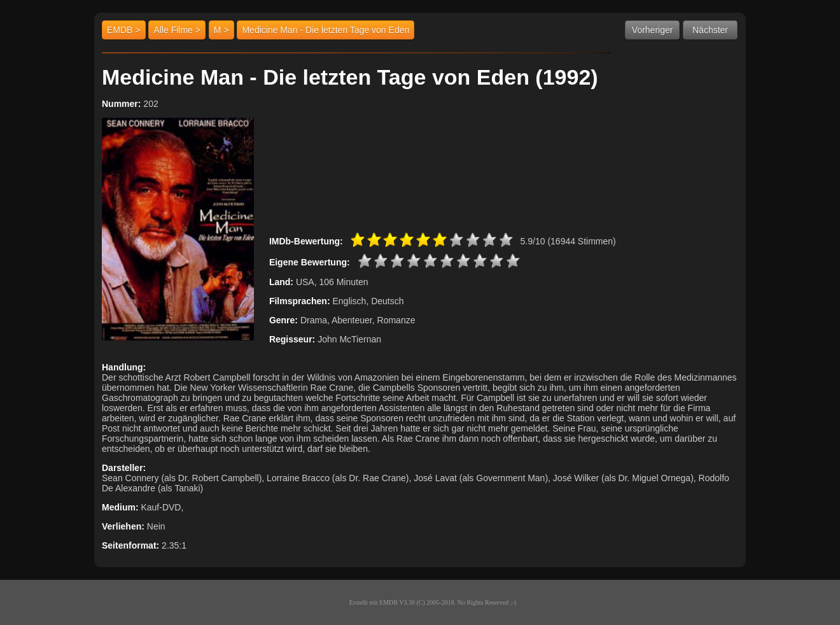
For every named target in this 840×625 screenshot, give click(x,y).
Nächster (710, 30)
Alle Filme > (177, 30)
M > (221, 30)
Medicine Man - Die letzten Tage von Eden (325, 30)
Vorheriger (653, 30)
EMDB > (124, 30)
